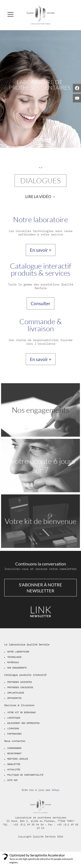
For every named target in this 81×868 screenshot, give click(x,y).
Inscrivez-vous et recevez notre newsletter (41, 569)
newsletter (41, 616)
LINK (41, 610)
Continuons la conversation (41, 564)
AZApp (56, 790)
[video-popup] (41, 197)
